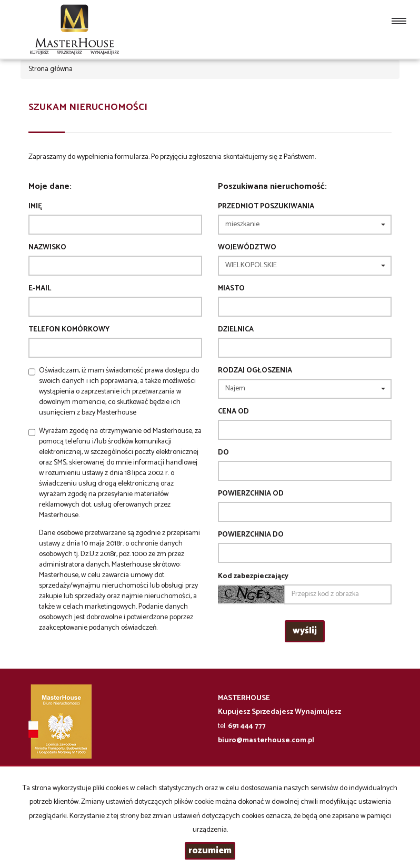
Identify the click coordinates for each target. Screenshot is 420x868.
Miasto (231, 289)
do (223, 453)
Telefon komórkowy (69, 330)
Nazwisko (47, 248)
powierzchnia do (251, 535)
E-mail (40, 289)
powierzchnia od (251, 494)
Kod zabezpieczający (253, 577)
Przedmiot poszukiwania (266, 207)
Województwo (247, 248)
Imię (35, 207)
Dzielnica (236, 330)
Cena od (233, 412)
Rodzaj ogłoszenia (255, 371)
